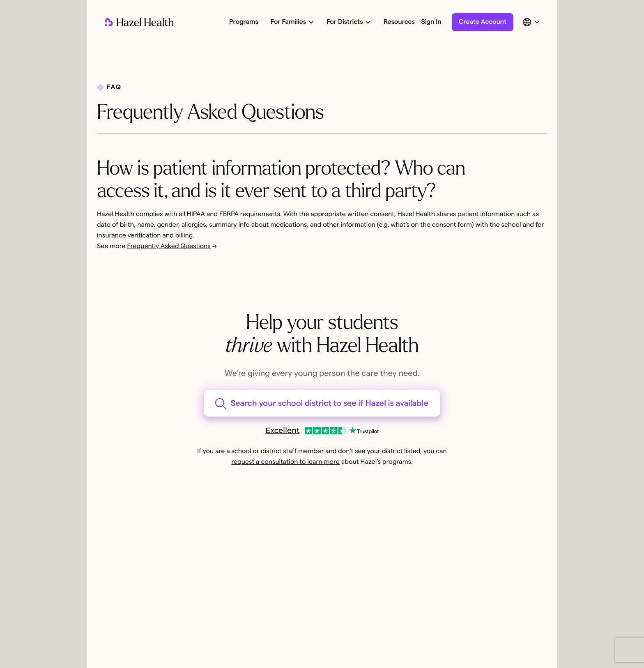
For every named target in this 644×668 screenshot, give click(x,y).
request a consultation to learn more (285, 462)
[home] (139, 22)
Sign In (431, 22)
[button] (292, 22)
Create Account (483, 22)
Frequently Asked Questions (169, 246)
